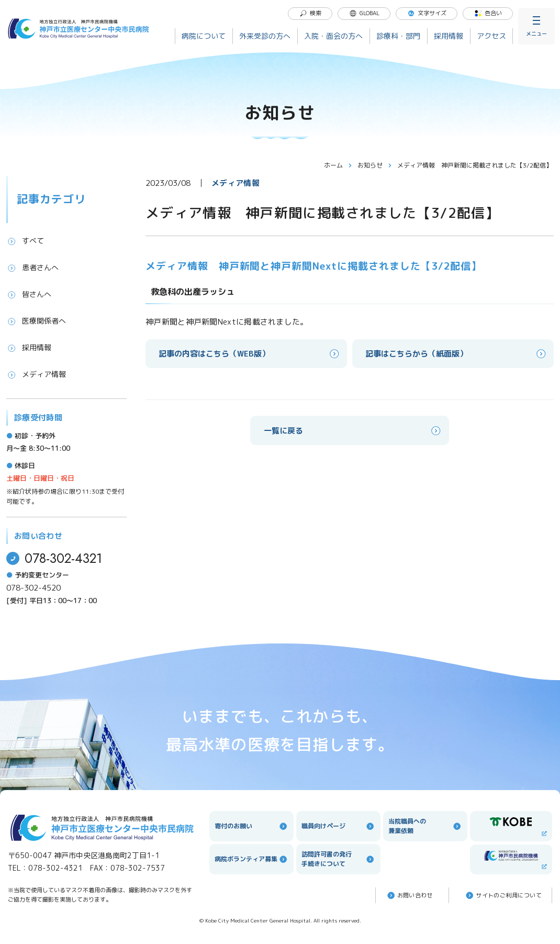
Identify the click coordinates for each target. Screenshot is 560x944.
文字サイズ (427, 13)
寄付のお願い (251, 826)
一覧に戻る (353, 431)
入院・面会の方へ (333, 36)
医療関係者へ (36, 321)
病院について (204, 36)
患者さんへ (32, 268)
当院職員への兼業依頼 (425, 826)
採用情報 (449, 36)
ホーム (338, 165)
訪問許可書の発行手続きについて (338, 859)
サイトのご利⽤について (503, 895)
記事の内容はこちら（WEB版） (250, 354)
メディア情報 (36, 374)
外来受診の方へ (265, 36)
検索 (310, 13)
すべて (25, 241)
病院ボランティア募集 (251, 859)
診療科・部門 (398, 36)
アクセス (491, 36)
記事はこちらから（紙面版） (456, 354)
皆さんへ (29, 294)
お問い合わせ (410, 895)
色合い (488, 13)
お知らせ (375, 165)
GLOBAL (364, 13)
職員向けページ (338, 826)
